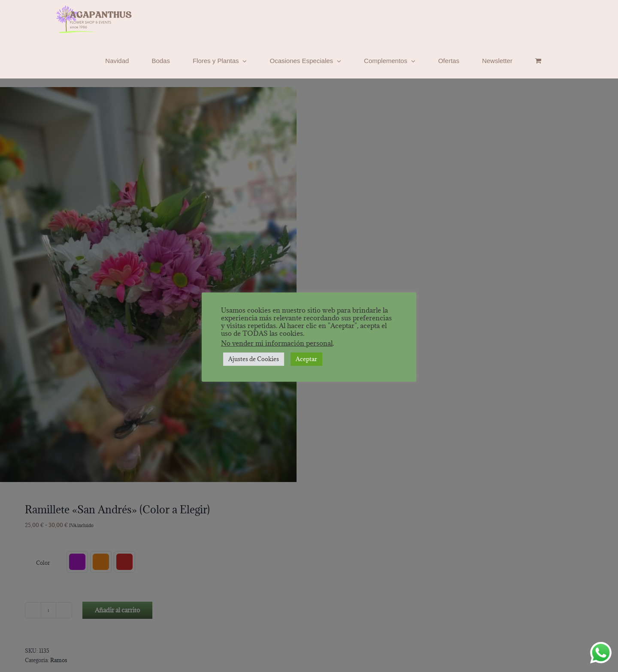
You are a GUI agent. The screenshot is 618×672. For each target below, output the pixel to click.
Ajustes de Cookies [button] (254, 359)
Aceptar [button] (306, 359)
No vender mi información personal (277, 343)
